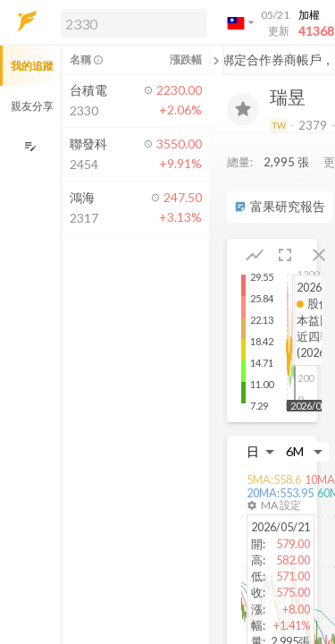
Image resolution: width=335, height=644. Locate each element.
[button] (130, 22)
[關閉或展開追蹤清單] (216, 60)
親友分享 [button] (32, 106)
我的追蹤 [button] (32, 66)
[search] (134, 23)
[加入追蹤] (243, 109)
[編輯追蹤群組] (30, 146)
